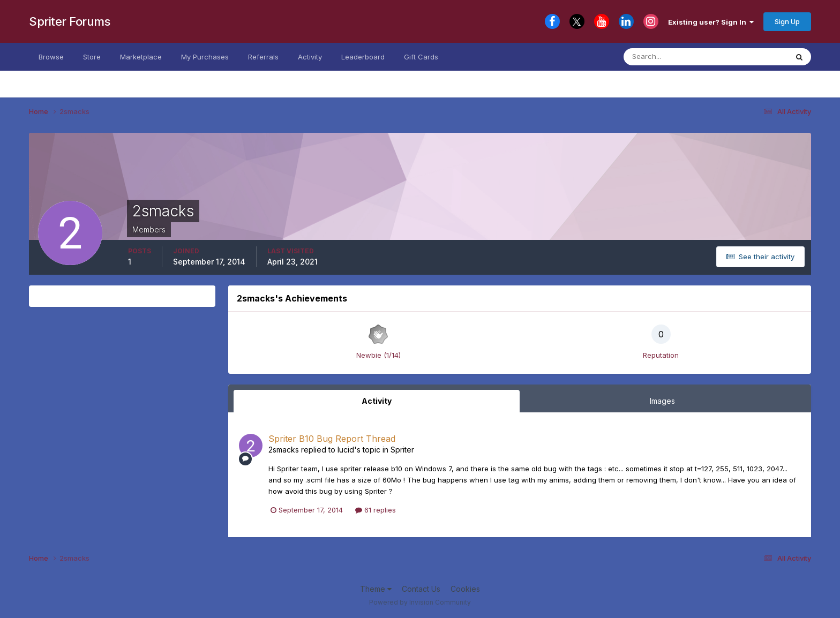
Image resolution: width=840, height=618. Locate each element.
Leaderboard (363, 57)
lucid (346, 450)
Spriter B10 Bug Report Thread (332, 439)
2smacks (284, 450)
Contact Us (421, 589)
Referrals (263, 57)
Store (92, 57)
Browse (51, 57)
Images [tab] (662, 401)
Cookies (465, 589)
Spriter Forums (69, 21)
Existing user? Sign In (711, 22)
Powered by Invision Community (420, 602)
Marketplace (141, 57)
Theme (376, 589)
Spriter (402, 450)
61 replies (376, 510)
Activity (310, 57)
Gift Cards (421, 57)
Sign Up (787, 21)
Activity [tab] (377, 401)
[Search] (676, 57)
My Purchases (205, 57)
